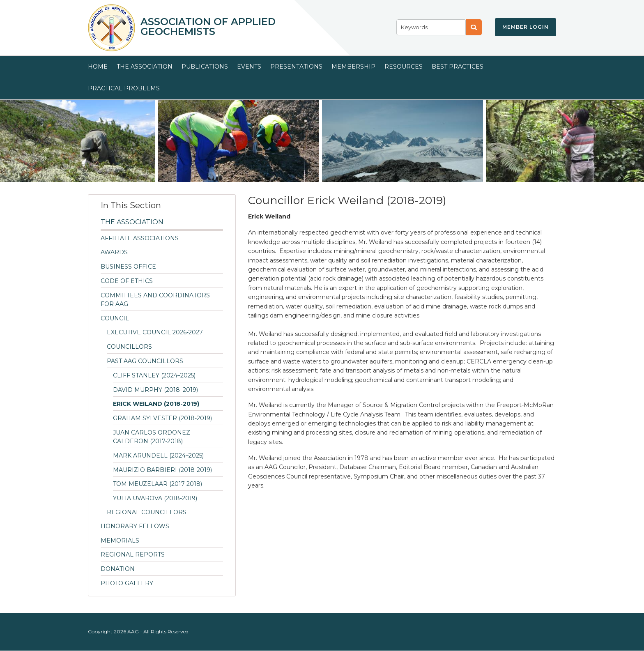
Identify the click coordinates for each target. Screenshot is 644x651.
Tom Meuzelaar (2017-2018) (158, 484)
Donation (118, 569)
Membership (353, 67)
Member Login (526, 27)
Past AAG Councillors (145, 361)
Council (115, 318)
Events (249, 67)
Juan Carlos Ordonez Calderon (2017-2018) (152, 437)
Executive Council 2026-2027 (155, 332)
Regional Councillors (147, 512)
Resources (404, 67)
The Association (145, 67)
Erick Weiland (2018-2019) (156, 404)
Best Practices (458, 67)
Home (98, 67)
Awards (114, 252)
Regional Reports (133, 554)
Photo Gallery (127, 583)
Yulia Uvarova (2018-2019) (155, 498)
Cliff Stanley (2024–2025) (154, 375)
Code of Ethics (127, 281)
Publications (205, 67)
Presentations (296, 67)
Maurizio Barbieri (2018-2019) (162, 470)
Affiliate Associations (140, 238)
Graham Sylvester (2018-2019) (162, 418)
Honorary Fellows (135, 526)
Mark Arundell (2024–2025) (158, 455)
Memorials (120, 541)
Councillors (129, 347)
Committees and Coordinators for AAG (155, 300)
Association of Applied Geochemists (208, 27)
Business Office (128, 267)
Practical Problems (124, 88)
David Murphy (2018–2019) (155, 390)
